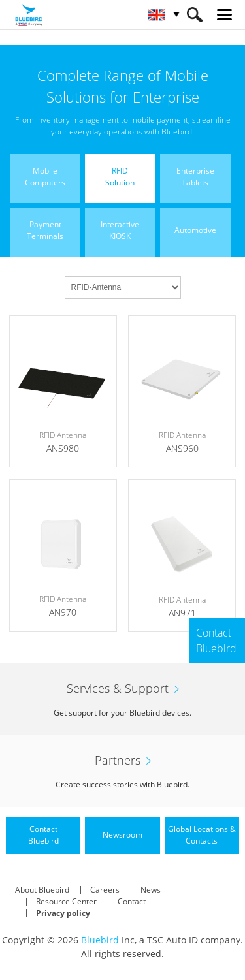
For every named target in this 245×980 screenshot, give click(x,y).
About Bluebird (42, 890)
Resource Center (66, 901)
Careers (105, 890)
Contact (132, 901)
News (151, 890)
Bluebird (100, 940)
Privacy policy (63, 913)
